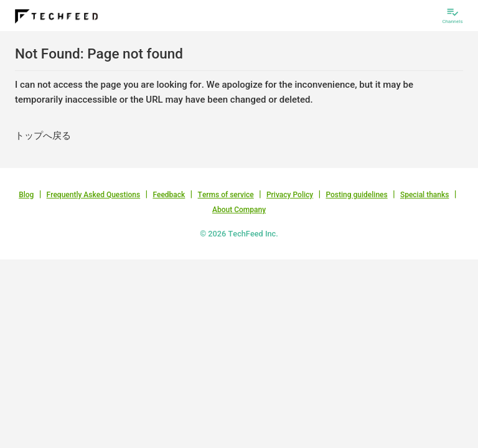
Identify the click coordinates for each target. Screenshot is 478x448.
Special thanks (425, 195)
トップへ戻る (43, 136)
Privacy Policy (290, 195)
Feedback (169, 195)
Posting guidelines (356, 195)
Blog (26, 195)
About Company (239, 210)
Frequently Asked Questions (94, 195)
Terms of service (226, 195)
